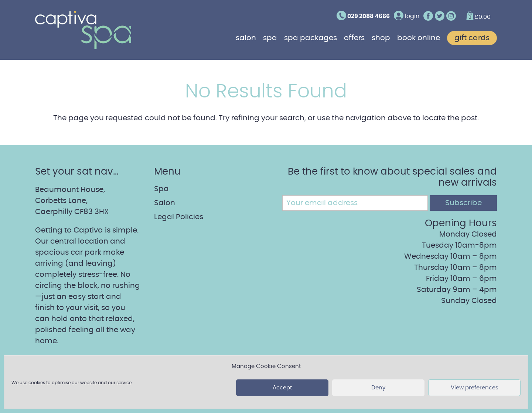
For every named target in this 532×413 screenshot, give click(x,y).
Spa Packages (311, 38)
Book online (419, 38)
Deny (378, 388)
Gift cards (472, 38)
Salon (246, 38)
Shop (381, 38)
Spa (270, 38)
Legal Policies (179, 217)
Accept (282, 388)
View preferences (475, 388)
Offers (354, 38)
